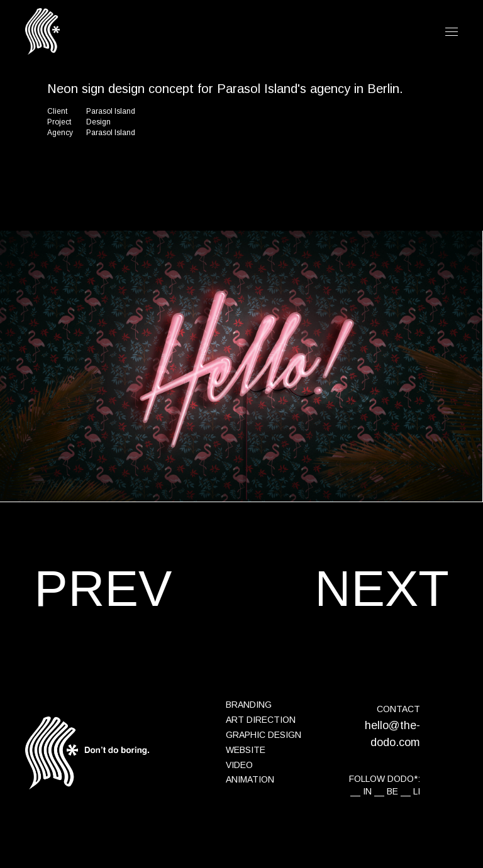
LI (417, 791)
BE (392, 791)
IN (367, 791)
